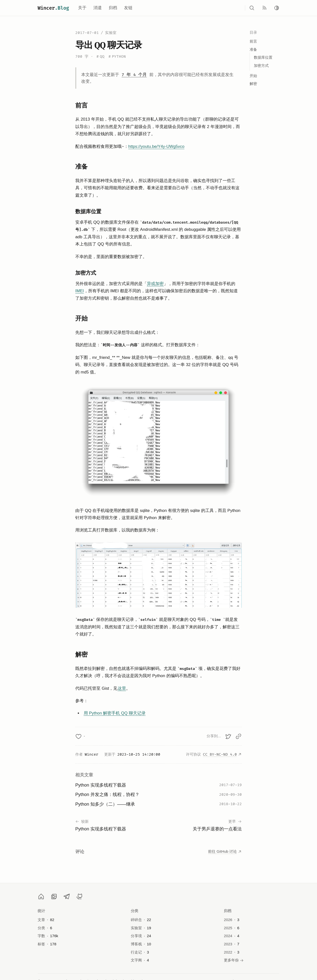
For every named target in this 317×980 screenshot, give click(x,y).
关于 (82, 8)
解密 (253, 84)
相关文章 (84, 775)
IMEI (80, 291)
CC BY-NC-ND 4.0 (222, 754)
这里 (122, 688)
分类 (135, 911)
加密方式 (261, 66)
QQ (100, 57)
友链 (128, 8)
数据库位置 (263, 57)
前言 (253, 41)
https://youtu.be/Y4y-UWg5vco (156, 146)
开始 (253, 76)
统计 (41, 911)
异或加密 (155, 284)
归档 (113, 8)
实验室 (111, 33)
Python (117, 57)
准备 (253, 49)
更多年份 (234, 960)
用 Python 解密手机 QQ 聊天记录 (115, 713)
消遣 (98, 8)
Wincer (53, 8)
